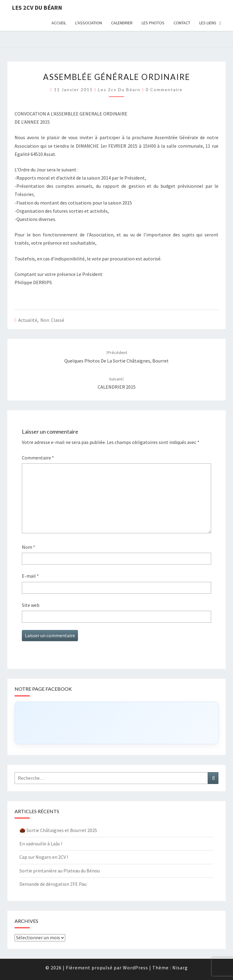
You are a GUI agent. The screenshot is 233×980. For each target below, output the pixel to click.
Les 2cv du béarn (119, 89)
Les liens (208, 23)
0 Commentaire (164, 89)
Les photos (153, 23)
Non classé (52, 320)
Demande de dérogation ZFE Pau (53, 884)
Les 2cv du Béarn (37, 7)
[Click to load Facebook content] (116, 723)
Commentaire (38, 458)
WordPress (135, 968)
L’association (89, 23)
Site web (31, 605)
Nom (29, 547)
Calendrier (122, 23)
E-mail (30, 576)
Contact (182, 23)
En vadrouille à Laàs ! (41, 844)
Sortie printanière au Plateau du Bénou (60, 871)
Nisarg (180, 968)
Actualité (28, 320)
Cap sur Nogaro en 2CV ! (44, 857)
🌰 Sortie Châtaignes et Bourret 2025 (58, 830)
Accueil (59, 23)
